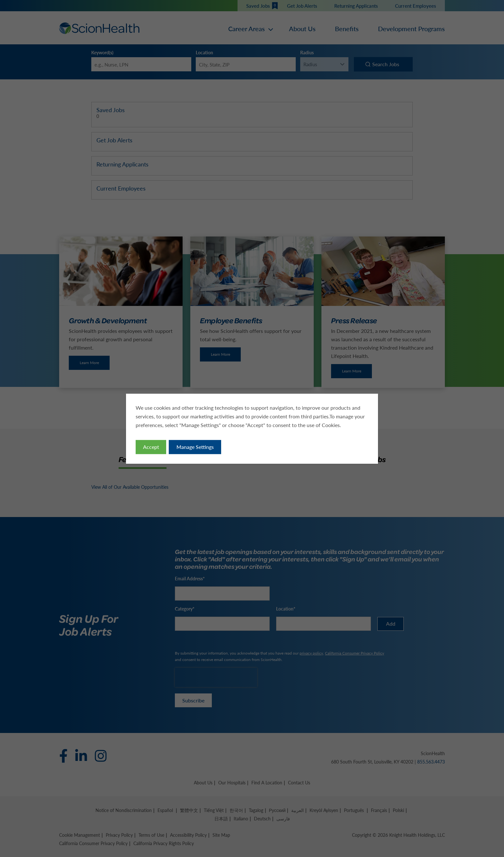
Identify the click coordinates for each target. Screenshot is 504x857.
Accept (151, 446)
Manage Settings (195, 446)
